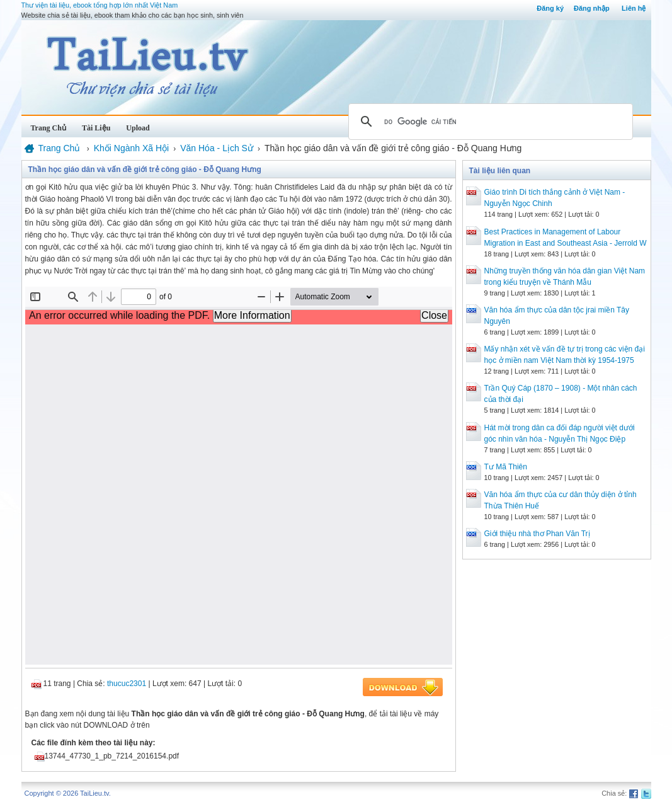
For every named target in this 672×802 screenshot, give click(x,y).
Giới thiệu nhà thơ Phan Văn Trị (537, 534)
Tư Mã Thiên (506, 467)
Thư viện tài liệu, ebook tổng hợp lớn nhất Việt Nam (100, 5)
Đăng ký (550, 8)
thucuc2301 (127, 684)
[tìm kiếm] (489, 122)
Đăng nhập (592, 8)
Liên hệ (634, 8)
